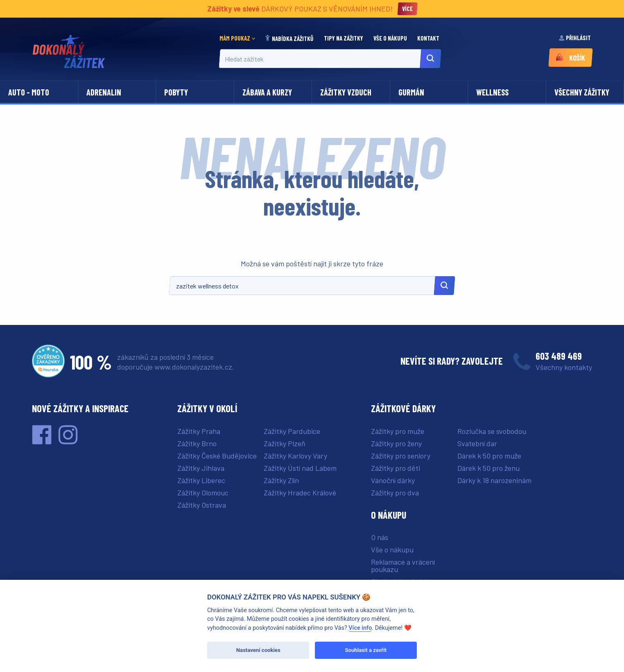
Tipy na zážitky (344, 38)
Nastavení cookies (258, 650)
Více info (360, 628)
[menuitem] (240, 38)
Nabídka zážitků (289, 39)
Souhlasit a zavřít (366, 650)
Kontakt (429, 38)
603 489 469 (559, 356)
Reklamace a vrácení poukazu (403, 565)
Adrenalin (104, 92)
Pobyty (176, 92)
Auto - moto (29, 92)
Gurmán (411, 92)
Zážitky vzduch (346, 92)
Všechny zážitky (582, 92)
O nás (380, 537)
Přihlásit (575, 38)
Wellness (492, 92)
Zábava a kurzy (267, 92)
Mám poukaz (235, 38)
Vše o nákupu (391, 38)
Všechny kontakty (564, 367)
